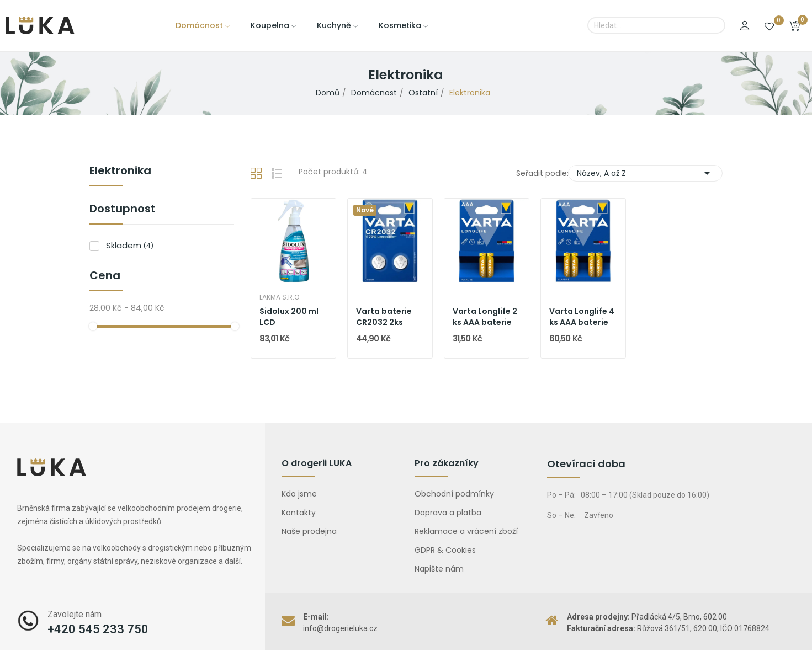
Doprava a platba (448, 513)
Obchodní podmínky (454, 494)
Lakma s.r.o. (280, 297)
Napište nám (439, 569)
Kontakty (299, 513)
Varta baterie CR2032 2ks (384, 317)
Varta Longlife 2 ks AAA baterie (485, 317)
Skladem (130, 245)
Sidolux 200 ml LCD (289, 317)
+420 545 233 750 (98, 629)
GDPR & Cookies (445, 550)
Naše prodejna (309, 531)
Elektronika (120, 172)
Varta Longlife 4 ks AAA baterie (582, 317)
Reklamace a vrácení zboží (466, 531)
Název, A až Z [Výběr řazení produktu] (645, 173)
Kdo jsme (299, 494)
